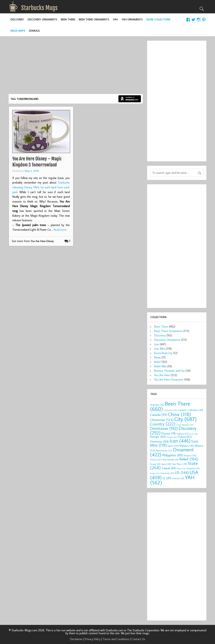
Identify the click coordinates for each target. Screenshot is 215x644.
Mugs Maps (18, 31)
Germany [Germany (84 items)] (159, 441)
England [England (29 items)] (183, 434)
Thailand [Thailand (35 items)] (193, 468)
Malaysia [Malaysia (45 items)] (187, 446)
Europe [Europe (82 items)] (158, 437)
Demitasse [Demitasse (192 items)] (164, 428)
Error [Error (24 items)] (194, 434)
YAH (115, 19)
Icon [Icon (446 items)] (180, 441)
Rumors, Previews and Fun (169, 371)
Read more (60, 230)
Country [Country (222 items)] (163, 424)
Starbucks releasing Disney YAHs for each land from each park (41, 187)
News (157, 357)
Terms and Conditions (116, 639)
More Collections (158, 19)
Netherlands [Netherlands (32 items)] (164, 450)
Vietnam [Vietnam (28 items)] (178, 478)
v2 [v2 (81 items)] (167, 478)
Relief (157, 362)
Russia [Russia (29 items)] (155, 464)
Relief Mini (160, 366)
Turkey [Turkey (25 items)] (155, 473)
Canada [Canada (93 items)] (159, 415)
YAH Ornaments (132, 19)
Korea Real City (163, 353)
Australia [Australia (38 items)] (157, 405)
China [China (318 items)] (180, 414)
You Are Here (162, 375)
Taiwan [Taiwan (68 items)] (169, 468)
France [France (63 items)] (185, 437)
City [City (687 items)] (186, 419)
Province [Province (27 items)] (156, 460)
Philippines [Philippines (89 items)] (173, 455)
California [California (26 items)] (170, 410)
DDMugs (34, 31)
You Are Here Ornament (169, 379)
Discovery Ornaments (42, 19)
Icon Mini (160, 349)
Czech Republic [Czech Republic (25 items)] (185, 425)
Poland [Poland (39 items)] (190, 455)
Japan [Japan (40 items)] (173, 446)
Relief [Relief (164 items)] (189, 459)
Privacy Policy (93, 639)
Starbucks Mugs (39, 8)
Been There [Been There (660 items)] (170, 406)
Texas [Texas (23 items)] (181, 469)
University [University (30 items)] (167, 473)
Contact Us (138, 639)
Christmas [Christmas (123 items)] (162, 420)
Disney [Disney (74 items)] (169, 433)
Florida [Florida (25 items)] (172, 437)
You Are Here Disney (42, 241)
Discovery (17, 19)
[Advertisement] (76, 66)
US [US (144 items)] (182, 473)
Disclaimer (76, 639)
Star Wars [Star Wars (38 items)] (180, 464)
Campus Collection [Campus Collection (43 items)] (191, 410)
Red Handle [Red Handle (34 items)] (171, 460)
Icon (157, 344)
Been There (68, 19)
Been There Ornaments (94, 19)
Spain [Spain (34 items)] (166, 464)
